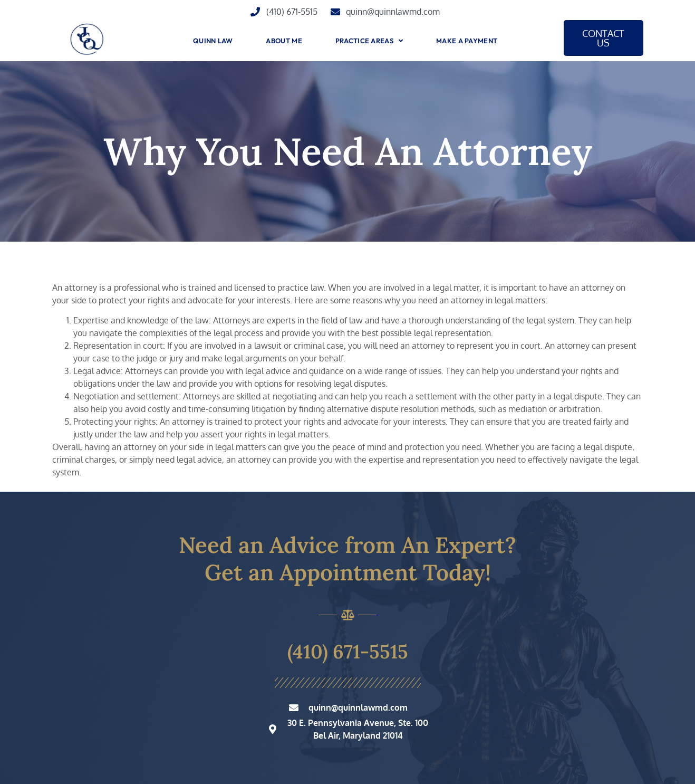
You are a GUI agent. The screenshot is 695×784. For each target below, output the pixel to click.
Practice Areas (369, 41)
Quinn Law (213, 41)
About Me (284, 41)
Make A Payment (467, 41)
